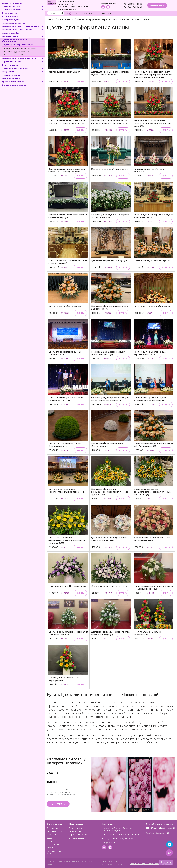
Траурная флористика (23, 82)
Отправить (58, 804)
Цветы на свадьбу (23, 6)
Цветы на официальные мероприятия (23, 41)
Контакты (112, 14)
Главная (51, 19)
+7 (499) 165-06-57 (133, 4)
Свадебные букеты (23, 10)
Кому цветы (23, 72)
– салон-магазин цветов (72, 862)
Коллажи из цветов (12, 78)
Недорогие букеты (12, 20)
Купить (80, 82)
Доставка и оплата (88, 14)
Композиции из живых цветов (23, 30)
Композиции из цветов (13, 23)
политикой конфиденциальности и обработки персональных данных (63, 795)
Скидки (50, 838)
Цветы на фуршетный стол (17, 51)
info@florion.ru (109, 4)
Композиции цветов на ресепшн (20, 48)
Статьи (50, 848)
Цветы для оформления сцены (19, 45)
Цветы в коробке (23, 33)
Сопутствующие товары (23, 85)
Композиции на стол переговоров (23, 58)
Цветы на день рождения (23, 68)
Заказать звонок (157, 5)
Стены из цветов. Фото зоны (18, 55)
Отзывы (102, 14)
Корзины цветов (23, 36)
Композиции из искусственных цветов (23, 26)
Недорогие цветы (11, 75)
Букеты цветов (23, 13)
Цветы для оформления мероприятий (96, 19)
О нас (74, 14)
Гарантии (51, 835)
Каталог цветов (66, 19)
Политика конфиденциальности (145, 864)
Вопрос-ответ (54, 844)
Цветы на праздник (23, 3)
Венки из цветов (23, 65)
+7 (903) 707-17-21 (133, 7)
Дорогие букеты (10, 16)
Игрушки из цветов (23, 62)
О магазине (52, 828)
